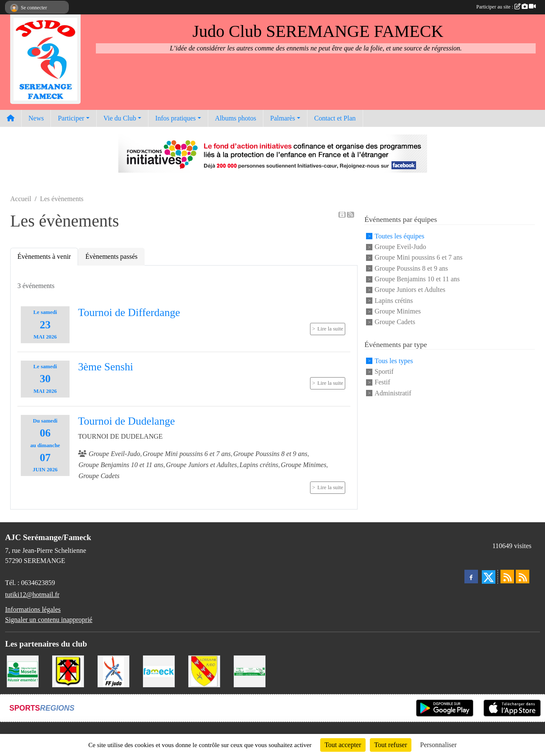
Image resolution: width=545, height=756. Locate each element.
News (36, 118)
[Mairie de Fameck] (159, 671)
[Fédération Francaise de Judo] (113, 671)
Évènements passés (111, 256)
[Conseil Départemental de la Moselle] (23, 671)
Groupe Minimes (398, 311)
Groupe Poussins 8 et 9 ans (411, 268)
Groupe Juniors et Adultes (410, 290)
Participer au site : (506, 7)
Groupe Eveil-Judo (400, 247)
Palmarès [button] (283, 118)
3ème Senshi (106, 367)
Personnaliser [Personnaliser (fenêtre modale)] (439, 745)
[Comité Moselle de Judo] (250, 671)
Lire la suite (330, 329)
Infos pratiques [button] (176, 118)
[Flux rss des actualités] (507, 577)
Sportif (384, 371)
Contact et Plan (335, 118)
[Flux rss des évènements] (523, 577)
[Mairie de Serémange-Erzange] (68, 671)
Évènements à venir (44, 256)
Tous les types (394, 361)
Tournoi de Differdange (129, 312)
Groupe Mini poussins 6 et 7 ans (418, 258)
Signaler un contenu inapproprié (49, 620)
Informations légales (33, 609)
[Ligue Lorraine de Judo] (204, 671)
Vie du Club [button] (120, 118)
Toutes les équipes (399, 236)
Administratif (393, 393)
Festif (382, 382)
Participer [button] (71, 118)
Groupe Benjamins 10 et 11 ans (417, 279)
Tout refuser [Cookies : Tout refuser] (391, 745)
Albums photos (236, 118)
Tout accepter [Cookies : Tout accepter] (343, 745)
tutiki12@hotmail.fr (32, 595)
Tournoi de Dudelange (126, 421)
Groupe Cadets (395, 322)
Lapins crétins (394, 301)
